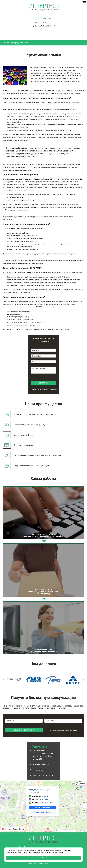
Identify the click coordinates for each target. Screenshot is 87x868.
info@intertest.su (42, 22)
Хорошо (43, 858)
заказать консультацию (24, 730)
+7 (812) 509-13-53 (43, 19)
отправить (43, 383)
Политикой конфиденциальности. (52, 853)
